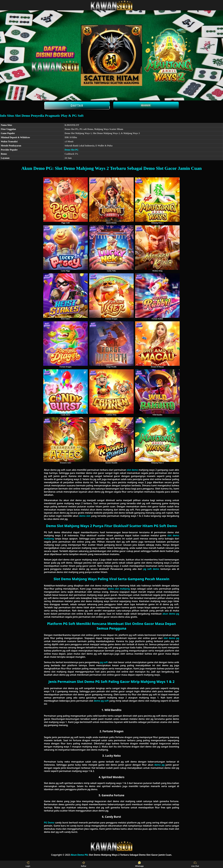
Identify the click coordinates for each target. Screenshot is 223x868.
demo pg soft (101, 701)
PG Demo (49, 823)
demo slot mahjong (119, 589)
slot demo (132, 470)
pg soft (104, 662)
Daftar (77, 106)
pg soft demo (151, 569)
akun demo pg (171, 614)
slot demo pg (171, 638)
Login (28, 864)
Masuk (146, 105)
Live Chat (195, 864)
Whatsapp (139, 864)
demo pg (159, 765)
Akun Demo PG (79, 855)
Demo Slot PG (71, 150)
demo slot (85, 516)
